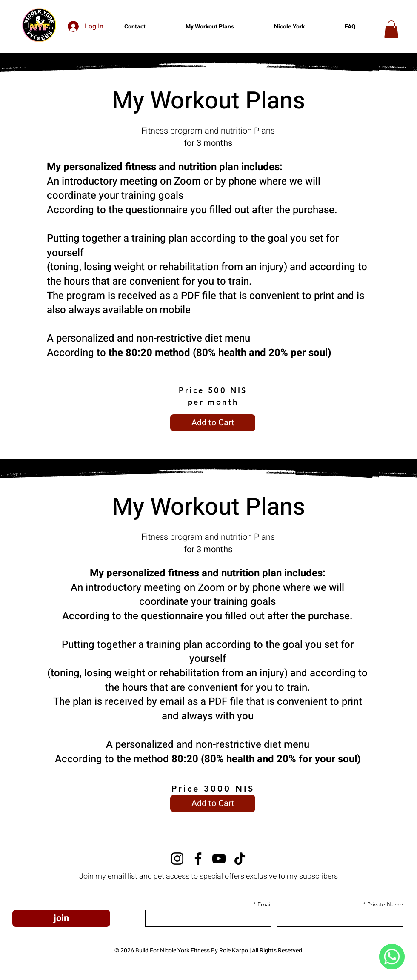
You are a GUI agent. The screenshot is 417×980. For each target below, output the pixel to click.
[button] (391, 29)
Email (264, 904)
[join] (61, 918)
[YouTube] (219, 859)
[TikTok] (240, 859)
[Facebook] (198, 859)
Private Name (385, 904)
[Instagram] (177, 859)
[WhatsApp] (392, 957)
